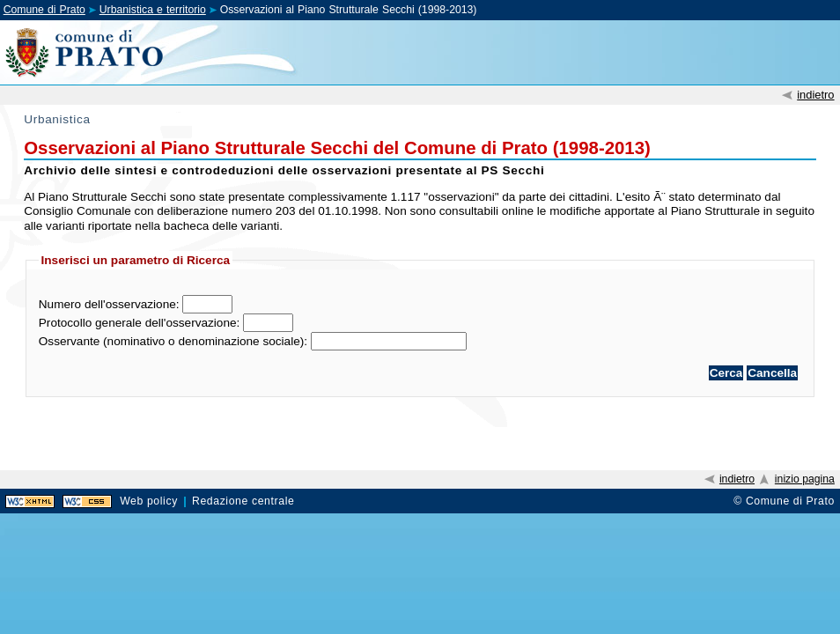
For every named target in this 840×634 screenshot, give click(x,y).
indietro (815, 95)
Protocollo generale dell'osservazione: (140, 323)
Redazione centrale (243, 501)
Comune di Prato (44, 10)
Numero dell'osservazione (107, 304)
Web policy (149, 501)
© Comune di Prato (784, 501)
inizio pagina (805, 479)
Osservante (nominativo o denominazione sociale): (173, 341)
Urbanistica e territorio (153, 10)
